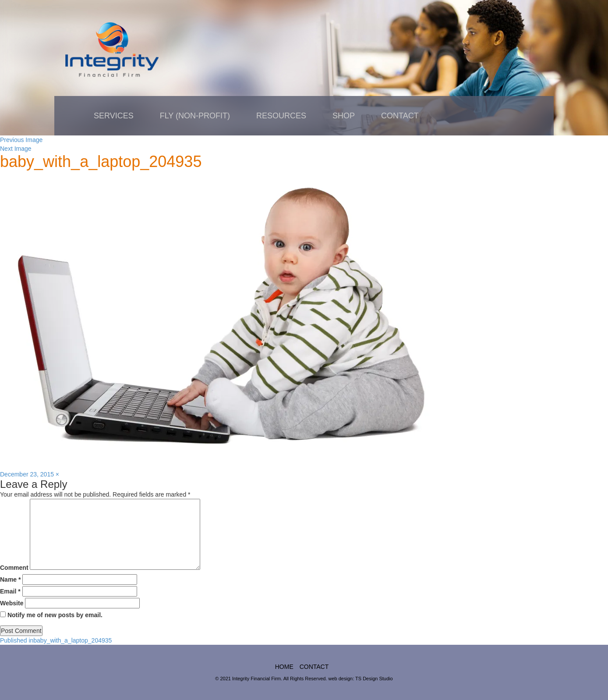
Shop (344, 116)
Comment (14, 568)
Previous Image (21, 140)
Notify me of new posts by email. (55, 615)
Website (12, 603)
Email (10, 591)
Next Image (16, 149)
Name (10, 579)
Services (114, 116)
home (284, 667)
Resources (281, 116)
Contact (400, 116)
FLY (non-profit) (195, 116)
